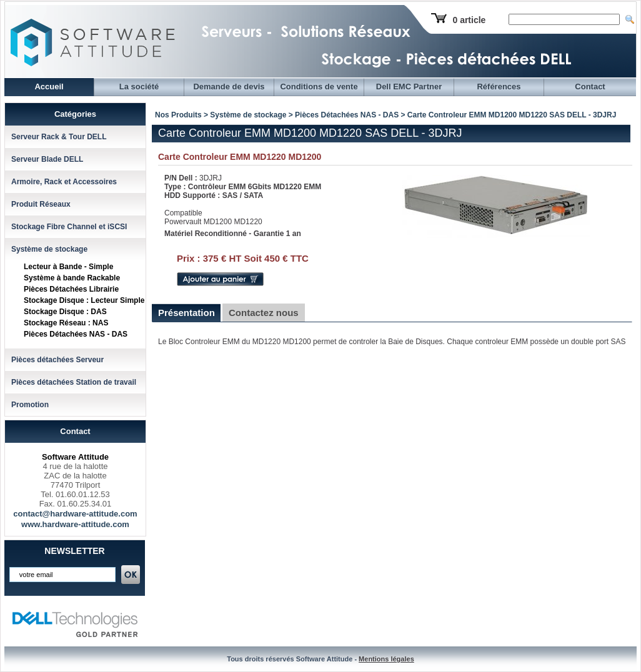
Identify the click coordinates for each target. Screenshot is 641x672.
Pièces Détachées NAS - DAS (76, 334)
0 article (469, 20)
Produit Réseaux (41, 204)
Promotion (30, 405)
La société (139, 86)
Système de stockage (49, 249)
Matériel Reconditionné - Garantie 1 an (233, 234)
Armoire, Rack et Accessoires (64, 182)
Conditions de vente (319, 86)
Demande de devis (229, 86)
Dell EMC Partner (409, 86)
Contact (590, 86)
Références (499, 86)
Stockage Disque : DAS (65, 312)
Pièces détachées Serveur (57, 360)
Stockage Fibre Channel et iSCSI (69, 227)
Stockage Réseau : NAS (66, 323)
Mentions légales (386, 659)
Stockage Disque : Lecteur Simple (84, 300)
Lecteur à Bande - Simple (68, 267)
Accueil (49, 86)
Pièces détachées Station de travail (74, 382)
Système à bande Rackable (72, 278)
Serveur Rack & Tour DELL (59, 137)
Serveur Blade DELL (47, 159)
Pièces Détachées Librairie (71, 289)
